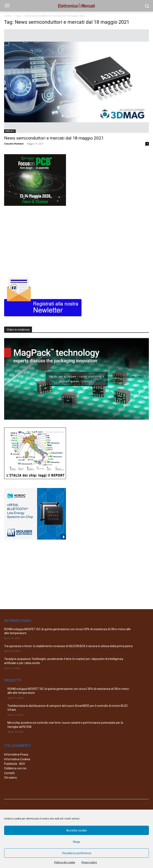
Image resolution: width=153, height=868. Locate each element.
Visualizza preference (77, 853)
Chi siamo (11, 778)
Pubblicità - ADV (15, 764)
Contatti (9, 773)
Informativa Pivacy (16, 754)
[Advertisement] (35, 240)
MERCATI (10, 131)
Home (8, 16)
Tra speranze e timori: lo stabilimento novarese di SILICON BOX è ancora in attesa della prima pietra (68, 646)
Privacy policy (89, 862)
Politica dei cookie (65, 862)
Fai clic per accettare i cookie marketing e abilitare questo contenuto (76, 379)
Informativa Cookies (17, 759)
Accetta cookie (76, 830)
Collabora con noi (15, 768)
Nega (76, 842)
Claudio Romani (14, 144)
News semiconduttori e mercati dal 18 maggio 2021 (54, 138)
